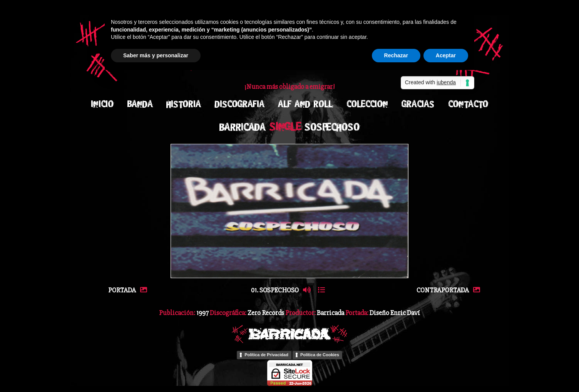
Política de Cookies (320, 355)
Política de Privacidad (266, 355)
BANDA (140, 104)
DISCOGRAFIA (240, 104)
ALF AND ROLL (305, 104)
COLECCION (367, 104)
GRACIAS (418, 104)
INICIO (102, 104)
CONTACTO (468, 104)
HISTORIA (184, 104)
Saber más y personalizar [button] (156, 55)
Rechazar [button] (396, 55)
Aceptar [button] (446, 55)
